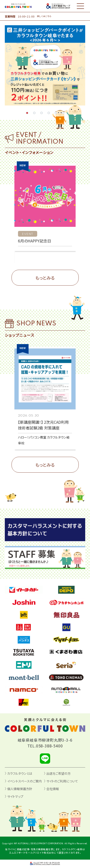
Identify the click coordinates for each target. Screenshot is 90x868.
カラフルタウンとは (20, 773)
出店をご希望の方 (58, 773)
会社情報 (53, 789)
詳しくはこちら (44, 16)
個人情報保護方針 (20, 789)
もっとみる (45, 278)
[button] (27, 113)
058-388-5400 (49, 746)
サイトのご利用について (62, 781)
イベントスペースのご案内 (24, 781)
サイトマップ (15, 796)
